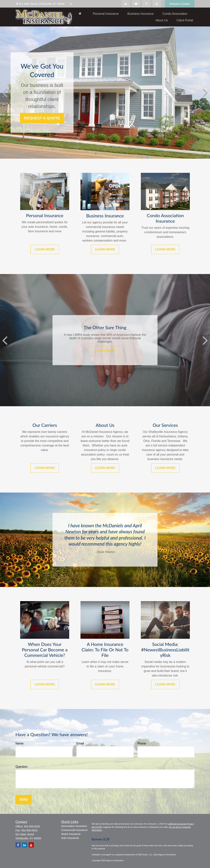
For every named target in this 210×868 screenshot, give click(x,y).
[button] (80, 14)
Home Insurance (71, 834)
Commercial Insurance (74, 830)
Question (21, 767)
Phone (142, 743)
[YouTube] (136, 4)
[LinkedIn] (126, 4)
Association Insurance (74, 826)
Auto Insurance (70, 838)
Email (80, 743)
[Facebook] (146, 4)
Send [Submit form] (24, 800)
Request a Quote (180, 4)
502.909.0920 (32, 826)
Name (20, 743)
